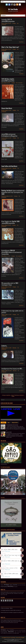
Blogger (23, 637)
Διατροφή (20, 630)
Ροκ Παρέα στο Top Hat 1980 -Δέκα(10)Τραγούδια (10, 222)
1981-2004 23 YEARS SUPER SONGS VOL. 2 (11, 562)
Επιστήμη (24, 585)
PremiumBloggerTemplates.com (13, 640)
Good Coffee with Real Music (9, 166)
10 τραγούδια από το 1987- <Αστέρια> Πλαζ (10, 284)
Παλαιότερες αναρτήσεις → (20, 395)
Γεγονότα (15, 585)
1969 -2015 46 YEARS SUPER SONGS (9, 550)
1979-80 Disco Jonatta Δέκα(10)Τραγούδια (8, 80)
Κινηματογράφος (4, 587)
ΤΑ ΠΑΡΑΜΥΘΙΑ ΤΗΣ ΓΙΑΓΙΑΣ (12, 425)
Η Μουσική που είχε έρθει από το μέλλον (12, 312)
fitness (2, 633)
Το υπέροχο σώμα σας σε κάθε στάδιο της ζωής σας (11, 610)
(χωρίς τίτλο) (9, 432)
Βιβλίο (11, 585)
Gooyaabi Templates (20, 641)
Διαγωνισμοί (20, 585)
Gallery (2, 585)
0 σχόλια (3, 551)
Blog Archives (15, 423)
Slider (16, 633)
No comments (19, 83)
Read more (8, 551)
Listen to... (4, 346)
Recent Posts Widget (22, 579)
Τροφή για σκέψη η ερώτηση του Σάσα (9, 568)
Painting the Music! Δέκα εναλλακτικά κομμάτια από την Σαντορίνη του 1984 (13, 192)
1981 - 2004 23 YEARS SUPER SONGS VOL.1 (10, 574)
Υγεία (16, 632)
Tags (9, 423)
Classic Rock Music (7, 108)
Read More (21, 42)
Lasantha (20, 639)
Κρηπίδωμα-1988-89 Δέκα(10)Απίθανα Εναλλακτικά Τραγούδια (12, 252)
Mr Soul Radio (13, 9)
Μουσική (14, 168)
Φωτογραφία (15, 587)
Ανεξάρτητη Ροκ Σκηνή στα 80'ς (12, 369)
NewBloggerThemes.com (7, 641)
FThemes (9, 639)
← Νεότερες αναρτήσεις (6, 395)
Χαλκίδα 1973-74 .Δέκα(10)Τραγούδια (8, 20)
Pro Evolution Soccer (10, 633)
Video (18, 633)
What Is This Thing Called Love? (10, 47)
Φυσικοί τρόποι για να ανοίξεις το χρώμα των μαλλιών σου (12, 612)
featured (24, 632)
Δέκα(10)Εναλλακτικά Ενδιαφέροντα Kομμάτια (9, 135)
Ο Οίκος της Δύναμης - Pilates (7, 608)
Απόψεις (14, 23)
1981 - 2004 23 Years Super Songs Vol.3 (11, 555)
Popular (3, 423)
